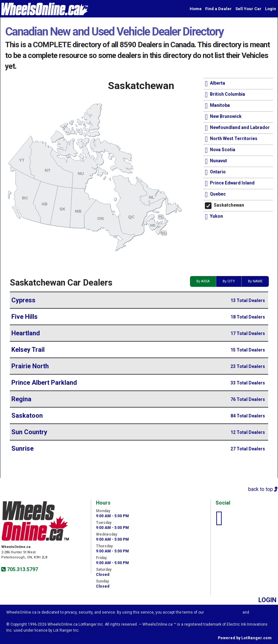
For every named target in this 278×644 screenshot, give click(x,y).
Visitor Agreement (223, 612)
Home (196, 9)
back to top (263, 489)
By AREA (203, 281)
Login (271, 9)
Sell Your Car (248, 9)
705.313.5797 (22, 569)
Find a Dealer (218, 9)
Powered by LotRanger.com (245, 638)
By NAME (255, 281)
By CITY (229, 281)
